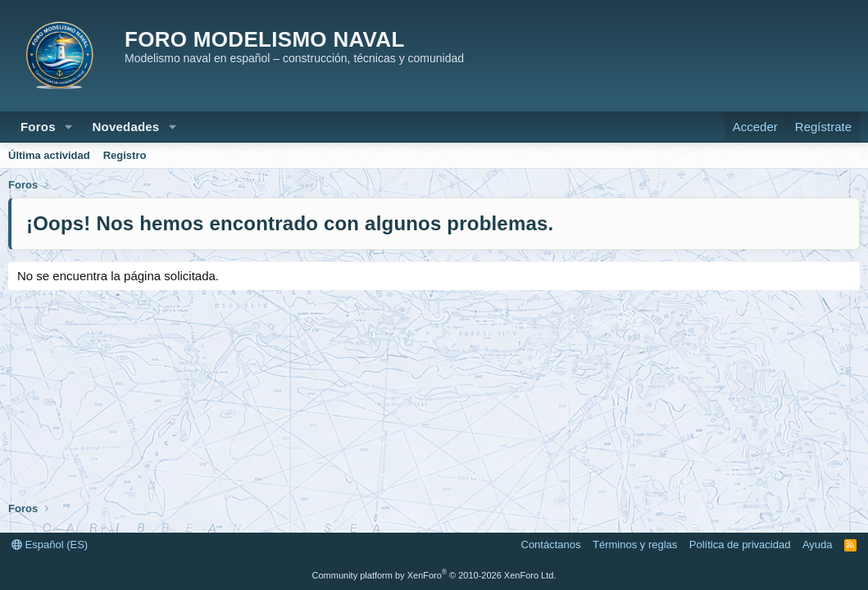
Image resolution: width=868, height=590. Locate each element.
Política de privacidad (740, 545)
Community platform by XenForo (434, 575)
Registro (125, 155)
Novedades (126, 127)
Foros (38, 127)
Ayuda (818, 545)
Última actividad (49, 155)
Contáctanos (551, 545)
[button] (69, 127)
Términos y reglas (635, 545)
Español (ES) (50, 545)
